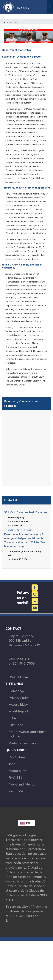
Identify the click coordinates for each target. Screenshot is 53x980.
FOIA (13, 718)
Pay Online (17, 757)
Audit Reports (19, 711)
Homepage (17, 691)
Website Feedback (23, 743)
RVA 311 (15, 778)
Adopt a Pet (18, 771)
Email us (12, 530)
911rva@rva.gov (24, 530)
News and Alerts (22, 784)
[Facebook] (35, 587)
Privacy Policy (19, 698)
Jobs (12, 764)
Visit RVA (16, 791)
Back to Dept (11, 22)
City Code (16, 725)
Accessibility (18, 705)
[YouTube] (35, 608)
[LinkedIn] (35, 601)
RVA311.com (18, 677)
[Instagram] (35, 594)
